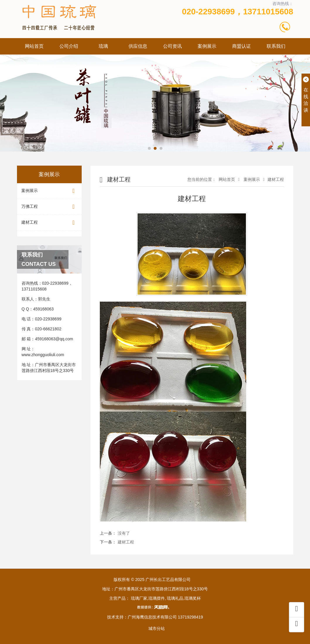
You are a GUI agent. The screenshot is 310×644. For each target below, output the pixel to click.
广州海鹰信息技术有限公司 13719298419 (165, 617)
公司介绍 (69, 46)
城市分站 (157, 628)
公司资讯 (172, 46)
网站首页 (34, 46)
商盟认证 (242, 46)
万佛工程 (49, 207)
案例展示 (207, 46)
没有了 (124, 533)
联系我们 (276, 46)
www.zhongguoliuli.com (43, 355)
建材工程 (49, 223)
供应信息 (138, 46)
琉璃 (103, 46)
